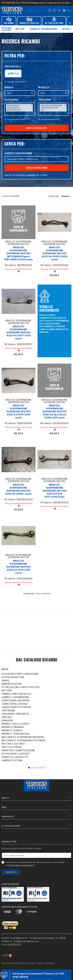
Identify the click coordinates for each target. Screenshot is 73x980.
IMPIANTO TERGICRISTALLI (16, 734)
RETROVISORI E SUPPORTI (16, 754)
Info (36, 807)
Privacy (31, 963)
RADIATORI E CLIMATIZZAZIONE (18, 750)
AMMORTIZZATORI (12, 684)
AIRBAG (5, 681)
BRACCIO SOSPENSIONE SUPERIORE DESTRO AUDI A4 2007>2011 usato (18, 332)
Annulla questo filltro (16, 82)
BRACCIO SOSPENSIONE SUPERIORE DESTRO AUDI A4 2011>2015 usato (18, 412)
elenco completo (27, 175)
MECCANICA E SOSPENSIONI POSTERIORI (23, 740)
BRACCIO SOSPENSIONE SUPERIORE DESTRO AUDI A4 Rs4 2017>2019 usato (55, 491)
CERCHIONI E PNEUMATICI (15, 714)
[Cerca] (36, 159)
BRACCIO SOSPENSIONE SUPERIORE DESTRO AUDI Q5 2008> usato (18, 489)
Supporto (36, 816)
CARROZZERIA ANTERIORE (16, 700)
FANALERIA (7, 720)
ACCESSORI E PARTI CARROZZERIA (20, 674)
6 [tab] (44, 768)
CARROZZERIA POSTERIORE (16, 707)
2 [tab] (32, 768)
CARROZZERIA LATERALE (15, 704)
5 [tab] (41, 768)
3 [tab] (35, 768)
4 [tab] (38, 768)
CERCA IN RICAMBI (37, 168)
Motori (20, 29)
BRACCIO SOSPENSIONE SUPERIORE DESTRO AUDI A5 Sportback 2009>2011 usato (55, 412)
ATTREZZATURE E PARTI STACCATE (21, 687)
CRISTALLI (7, 717)
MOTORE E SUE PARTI (13, 744)
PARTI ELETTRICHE (12, 747)
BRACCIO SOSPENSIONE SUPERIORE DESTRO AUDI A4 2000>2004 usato (54, 253)
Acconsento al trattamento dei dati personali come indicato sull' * (35, 864)
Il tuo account (36, 826)
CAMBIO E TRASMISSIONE (15, 697)
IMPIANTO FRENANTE (13, 727)
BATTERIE (7, 690)
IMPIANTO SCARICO (12, 730)
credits (7, 955)
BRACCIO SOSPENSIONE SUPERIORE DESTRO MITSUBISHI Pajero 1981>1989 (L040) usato (18, 253)
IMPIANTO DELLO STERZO (15, 724)
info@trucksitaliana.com (26, 941)
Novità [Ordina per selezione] (66, 196)
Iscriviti (11, 872)
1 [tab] (29, 768)
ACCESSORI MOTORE (13, 677)
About (36, 798)
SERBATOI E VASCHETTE (15, 757)
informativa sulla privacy (22, 865)
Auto (17, 74)
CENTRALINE (8, 710)
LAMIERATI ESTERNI (12, 760)
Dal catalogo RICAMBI (37, 660)
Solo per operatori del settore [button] (19, 270)
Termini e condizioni (45, 963)
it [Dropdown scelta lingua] (69, 10)
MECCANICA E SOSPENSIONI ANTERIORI (23, 737)
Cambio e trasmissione (43, 29)
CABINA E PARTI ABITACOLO (16, 694)
